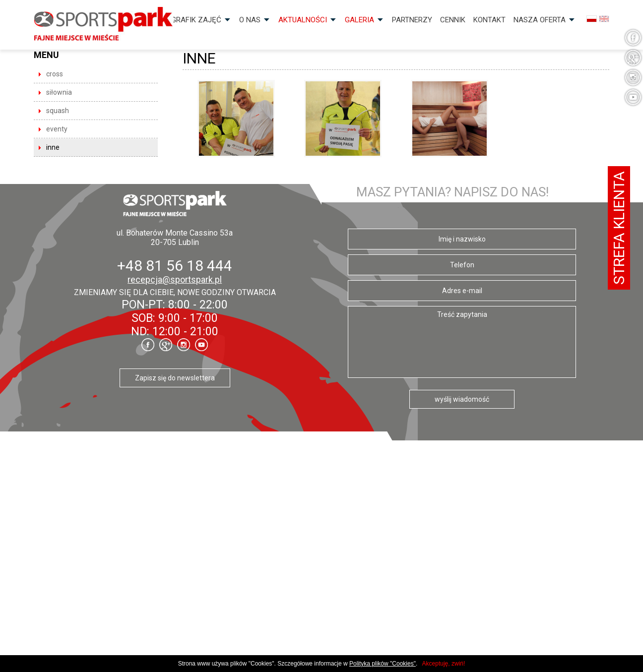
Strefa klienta (619, 228)
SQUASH (58, 111)
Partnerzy (412, 20)
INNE (53, 147)
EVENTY (57, 129)
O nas (250, 20)
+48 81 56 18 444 (175, 266)
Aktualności (303, 20)
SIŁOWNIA (59, 92)
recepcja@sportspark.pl (175, 279)
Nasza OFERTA (540, 20)
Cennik (453, 20)
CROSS (55, 74)
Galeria (359, 20)
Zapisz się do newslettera (175, 378)
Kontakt (489, 20)
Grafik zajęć (196, 20)
